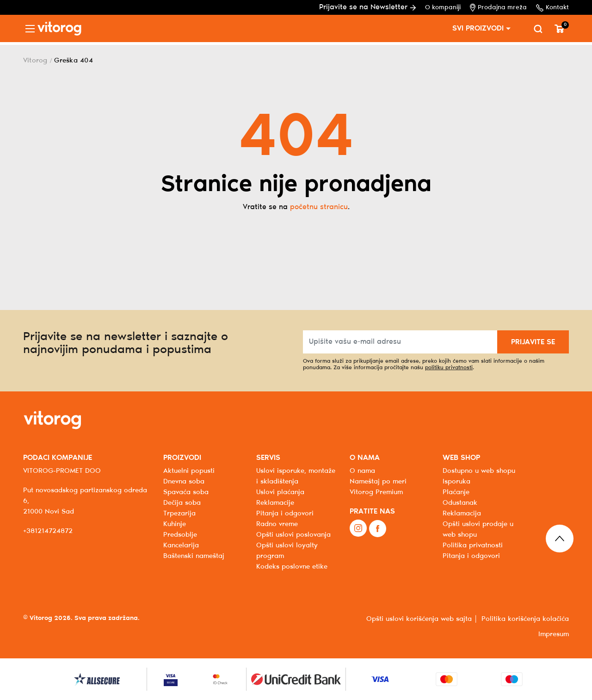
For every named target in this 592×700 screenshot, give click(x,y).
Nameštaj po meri (378, 482)
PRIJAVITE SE (533, 342)
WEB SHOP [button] (461, 458)
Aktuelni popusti (189, 471)
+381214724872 (48, 531)
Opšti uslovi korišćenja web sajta (419, 619)
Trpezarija (179, 514)
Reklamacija (462, 514)
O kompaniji (443, 8)
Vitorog (35, 61)
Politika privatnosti (473, 545)
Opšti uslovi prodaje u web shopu (478, 530)
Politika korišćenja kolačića (525, 619)
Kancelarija (181, 545)
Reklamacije (275, 503)
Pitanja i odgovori (285, 514)
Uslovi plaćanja (280, 492)
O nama (362, 471)
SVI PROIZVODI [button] (478, 28)
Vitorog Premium (376, 492)
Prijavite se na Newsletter (367, 7)
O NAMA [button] (365, 458)
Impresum (554, 634)
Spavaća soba (186, 492)
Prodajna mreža (498, 8)
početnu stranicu (319, 207)
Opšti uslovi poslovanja (293, 535)
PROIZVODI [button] (182, 458)
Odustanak (460, 503)
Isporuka (456, 482)
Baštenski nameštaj (194, 556)
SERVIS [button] (268, 458)
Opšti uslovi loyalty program (287, 551)
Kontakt (552, 8)
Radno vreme (277, 524)
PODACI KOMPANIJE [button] (58, 458)
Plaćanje (456, 492)
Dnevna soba (184, 482)
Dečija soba (182, 503)
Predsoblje (180, 535)
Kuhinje (175, 524)
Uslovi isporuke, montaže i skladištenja (296, 476)
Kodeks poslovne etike (292, 567)
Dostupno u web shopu (479, 471)
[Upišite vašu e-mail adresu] (400, 342)
